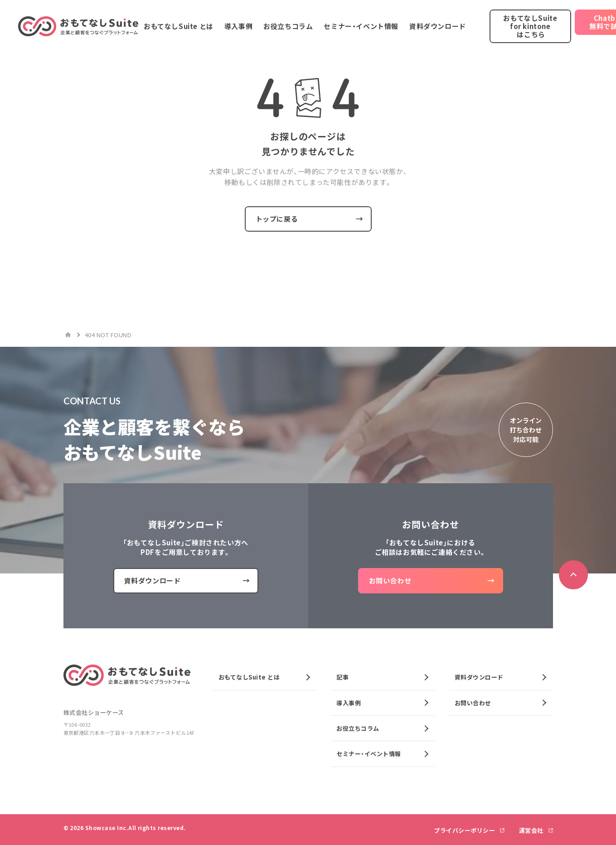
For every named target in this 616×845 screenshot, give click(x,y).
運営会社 (532, 830)
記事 (342, 677)
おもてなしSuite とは (249, 677)
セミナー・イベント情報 (369, 754)
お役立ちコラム (358, 728)
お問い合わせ (473, 703)
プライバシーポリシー (465, 830)
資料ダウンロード (479, 677)
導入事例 (349, 703)
